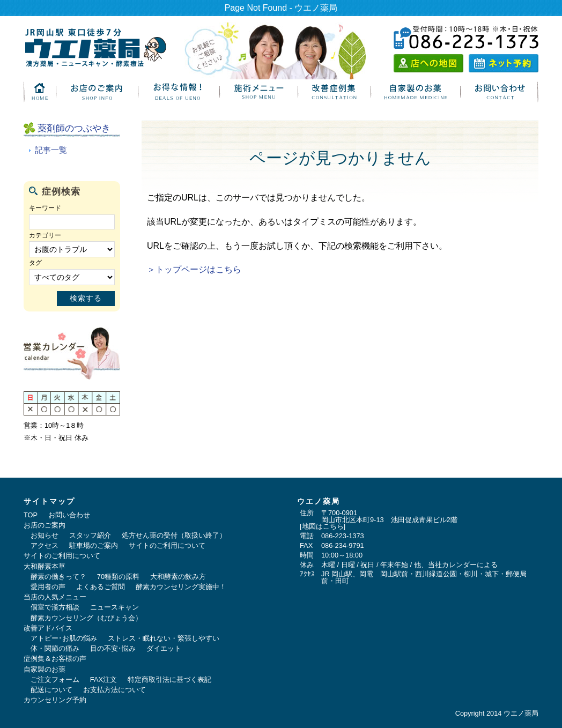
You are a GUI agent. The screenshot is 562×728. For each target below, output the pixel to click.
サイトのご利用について (167, 545)
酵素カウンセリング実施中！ (181, 587)
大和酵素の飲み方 (178, 577)
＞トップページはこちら (194, 269)
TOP (31, 515)
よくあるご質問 (101, 587)
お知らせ (45, 535)
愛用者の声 (48, 587)
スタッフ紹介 (90, 535)
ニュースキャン (114, 607)
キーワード (45, 208)
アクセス (45, 545)
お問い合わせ (69, 515)
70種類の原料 (118, 577)
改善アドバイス (48, 628)
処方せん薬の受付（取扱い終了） (174, 535)
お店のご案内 (45, 525)
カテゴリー (45, 235)
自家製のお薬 (45, 669)
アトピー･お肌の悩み (64, 638)
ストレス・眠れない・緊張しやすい (164, 638)
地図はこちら (323, 526)
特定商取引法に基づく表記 (169, 679)
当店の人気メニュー (55, 597)
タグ (35, 263)
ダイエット (164, 648)
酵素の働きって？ (58, 577)
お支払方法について (114, 690)
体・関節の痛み (55, 648)
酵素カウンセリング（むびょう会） (86, 618)
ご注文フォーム (55, 679)
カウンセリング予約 (55, 700)
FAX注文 (103, 679)
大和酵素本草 (45, 566)
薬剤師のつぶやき (74, 128)
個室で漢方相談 (55, 607)
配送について (51, 690)
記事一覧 (51, 150)
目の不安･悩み (113, 648)
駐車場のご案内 (94, 545)
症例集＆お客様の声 (55, 659)
